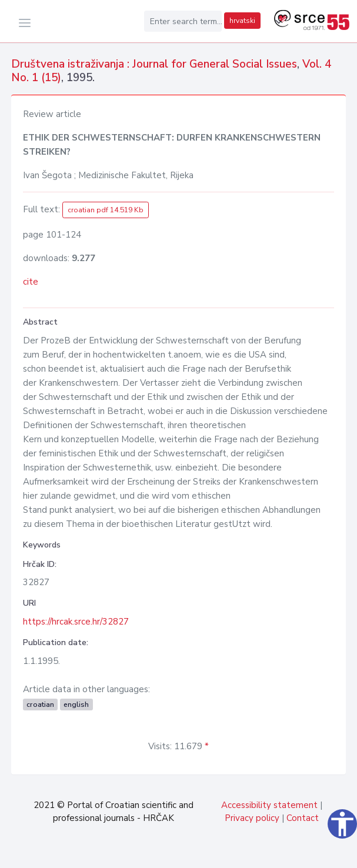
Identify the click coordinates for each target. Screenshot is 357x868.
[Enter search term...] (183, 21)
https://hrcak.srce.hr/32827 (76, 622)
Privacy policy (252, 818)
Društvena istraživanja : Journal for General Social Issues (154, 64)
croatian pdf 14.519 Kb (106, 210)
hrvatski (242, 21)
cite (31, 282)
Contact (303, 818)
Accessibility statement (269, 805)
